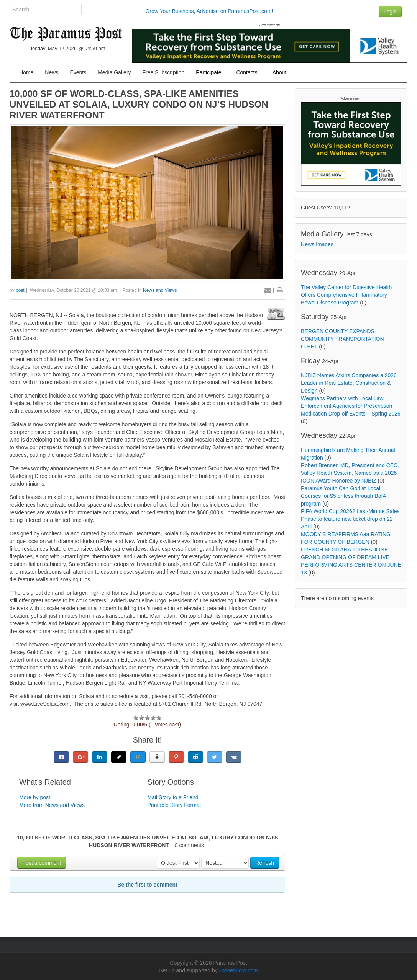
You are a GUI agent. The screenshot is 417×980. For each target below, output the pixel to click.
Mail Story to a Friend (173, 797)
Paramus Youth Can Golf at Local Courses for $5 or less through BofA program (343, 496)
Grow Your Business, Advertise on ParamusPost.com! (209, 11)
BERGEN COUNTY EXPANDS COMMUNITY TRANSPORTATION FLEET (342, 339)
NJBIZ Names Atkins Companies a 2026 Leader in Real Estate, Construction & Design (349, 383)
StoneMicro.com (239, 970)
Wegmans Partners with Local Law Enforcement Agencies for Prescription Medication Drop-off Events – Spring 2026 (351, 406)
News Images (317, 244)
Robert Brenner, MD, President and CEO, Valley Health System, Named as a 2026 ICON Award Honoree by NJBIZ (350, 473)
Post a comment (42, 863)
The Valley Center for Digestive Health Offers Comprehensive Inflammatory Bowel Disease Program (346, 295)
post (20, 290)
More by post (35, 797)
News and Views (160, 290)
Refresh (265, 863)
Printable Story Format (174, 805)
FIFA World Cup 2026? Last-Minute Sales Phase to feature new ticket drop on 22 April (350, 519)
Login (390, 11)
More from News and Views (52, 805)
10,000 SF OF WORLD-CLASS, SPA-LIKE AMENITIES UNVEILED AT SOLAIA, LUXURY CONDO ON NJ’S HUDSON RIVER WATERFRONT (139, 104)
